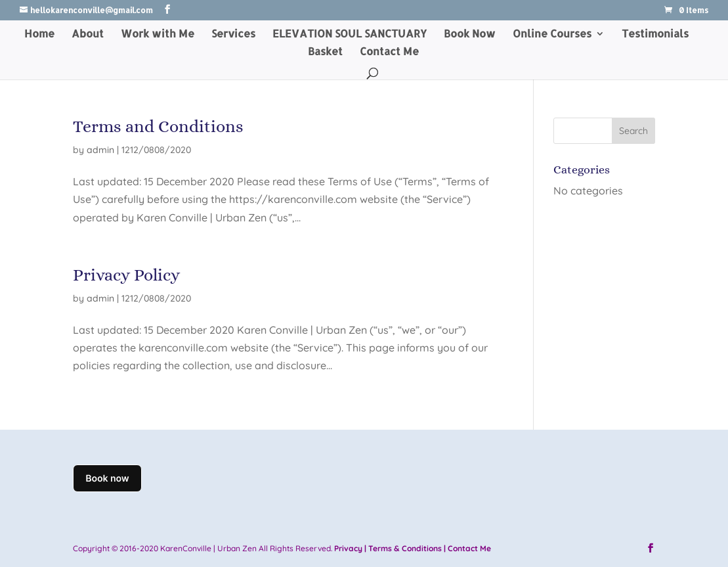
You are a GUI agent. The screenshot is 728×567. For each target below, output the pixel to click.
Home (39, 34)
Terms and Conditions (158, 126)
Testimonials (655, 34)
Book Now (470, 34)
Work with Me (158, 34)
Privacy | (350, 548)
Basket (325, 52)
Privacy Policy (126, 275)
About (88, 34)
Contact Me (389, 52)
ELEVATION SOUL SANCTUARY (350, 34)
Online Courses (552, 34)
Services (233, 34)
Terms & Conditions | (407, 548)
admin (100, 150)
